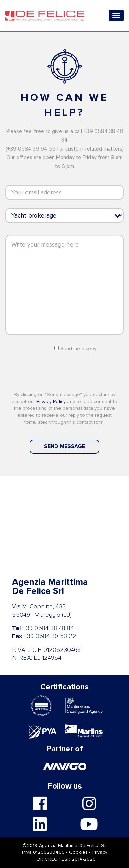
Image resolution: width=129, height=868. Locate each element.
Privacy (100, 852)
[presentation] (65, 371)
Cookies (78, 852)
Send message (64, 446)
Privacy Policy (52, 401)
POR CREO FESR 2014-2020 (65, 859)
